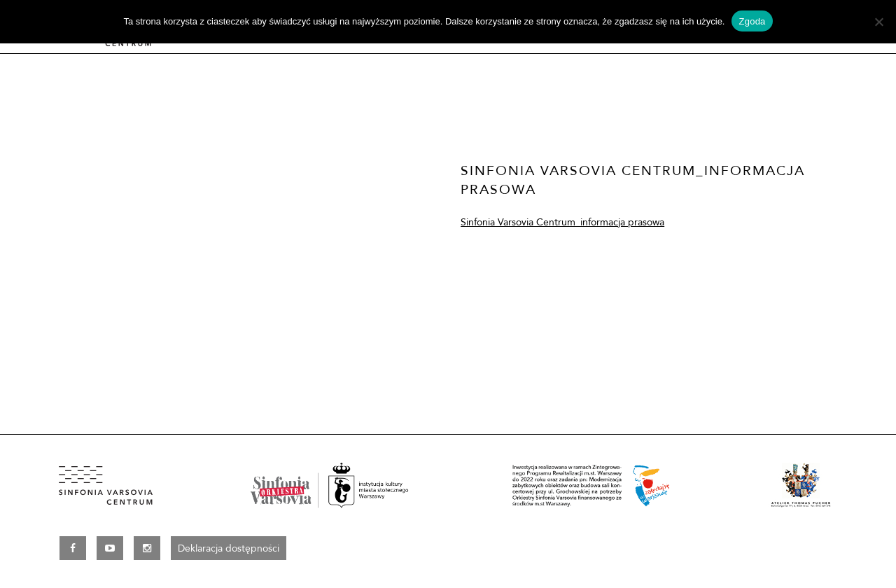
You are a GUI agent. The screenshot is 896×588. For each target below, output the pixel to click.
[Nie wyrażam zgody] (878, 22)
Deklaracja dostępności (229, 548)
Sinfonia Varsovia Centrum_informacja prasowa (562, 222)
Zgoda (752, 21)
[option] (218, 227)
